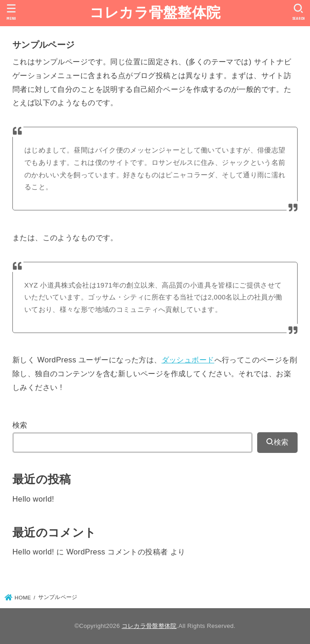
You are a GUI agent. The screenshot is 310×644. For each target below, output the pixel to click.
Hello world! (33, 499)
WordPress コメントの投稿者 (117, 552)
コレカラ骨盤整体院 (155, 13)
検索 (20, 425)
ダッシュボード (188, 360)
